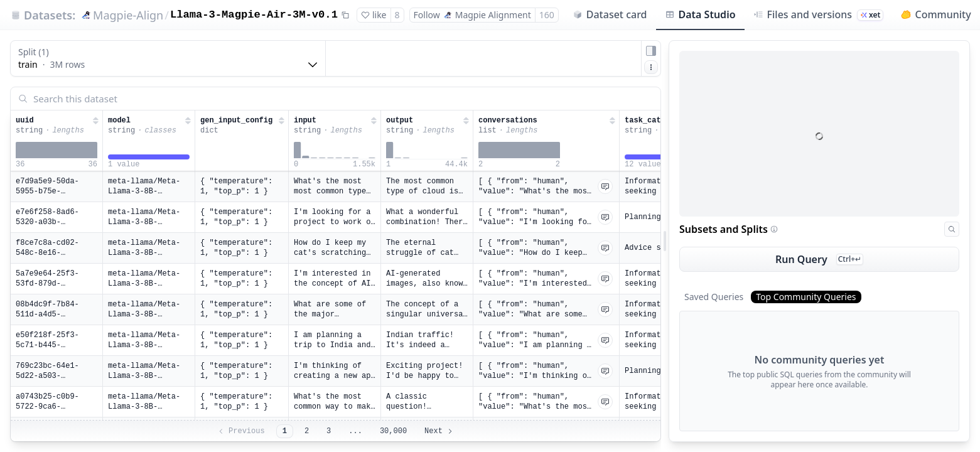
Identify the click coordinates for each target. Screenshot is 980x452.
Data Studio (700, 14)
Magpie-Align (128, 15)
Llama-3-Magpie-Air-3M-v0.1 (254, 15)
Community (936, 14)
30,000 (393, 431)
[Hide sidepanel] (651, 51)
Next (439, 431)
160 (547, 15)
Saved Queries (714, 297)
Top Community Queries (806, 297)
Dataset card (610, 14)
